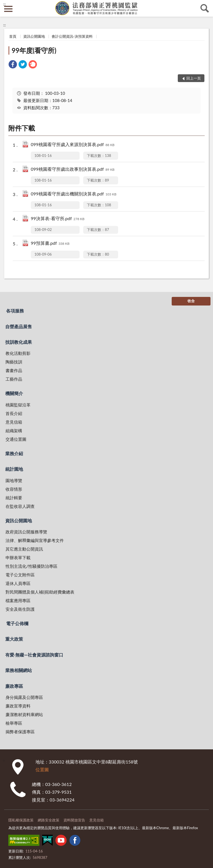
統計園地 (14, 469)
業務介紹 (14, 453)
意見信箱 (14, 422)
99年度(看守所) (34, 50)
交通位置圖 (16, 439)
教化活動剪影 (18, 353)
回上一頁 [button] (194, 78)
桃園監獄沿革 (18, 405)
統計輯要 (14, 498)
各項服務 (15, 311)
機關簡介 (14, 393)
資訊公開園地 (34, 36)
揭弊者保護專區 (20, 732)
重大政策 (14, 639)
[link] (13, 65)
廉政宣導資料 (18, 706)
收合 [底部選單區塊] (191, 301)
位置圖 (42, 769)
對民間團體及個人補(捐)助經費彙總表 (40, 592)
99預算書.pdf (50, 244)
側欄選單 (8, 9)
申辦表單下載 (18, 558)
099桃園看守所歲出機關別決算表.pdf (74, 194)
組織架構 (14, 431)
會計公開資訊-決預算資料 (72, 36)
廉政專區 (14, 686)
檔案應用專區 (18, 600)
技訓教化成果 (19, 342)
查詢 (205, 8)
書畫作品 (14, 370)
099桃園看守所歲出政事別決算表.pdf (73, 170)
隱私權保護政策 (21, 820)
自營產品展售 (19, 326)
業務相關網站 (19, 670)
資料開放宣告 (74, 820)
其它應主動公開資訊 (24, 549)
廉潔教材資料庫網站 (24, 714)
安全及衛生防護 (20, 609)
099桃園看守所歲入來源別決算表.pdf (73, 145)
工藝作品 (14, 379)
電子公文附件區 (20, 575)
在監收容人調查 (20, 506)
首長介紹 (14, 413)
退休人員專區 (18, 583)
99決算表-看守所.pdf (58, 219)
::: (4, 4)
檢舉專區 (14, 723)
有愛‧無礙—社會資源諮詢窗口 (34, 655)
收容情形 (14, 489)
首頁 (13, 36)
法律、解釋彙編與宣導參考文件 (35, 540)
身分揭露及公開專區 (24, 697)
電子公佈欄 (17, 623)
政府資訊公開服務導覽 (26, 532)
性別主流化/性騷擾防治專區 (31, 566)
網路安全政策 (49, 820)
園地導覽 (14, 480)
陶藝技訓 (14, 362)
